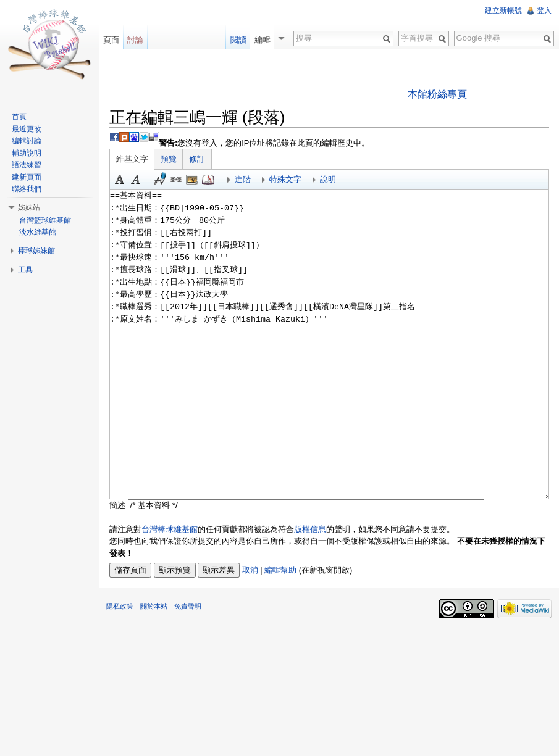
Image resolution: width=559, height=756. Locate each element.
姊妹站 (29, 207)
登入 (544, 10)
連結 (176, 180)
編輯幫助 (280, 570)
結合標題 (192, 180)
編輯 (263, 40)
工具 (25, 270)
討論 (135, 40)
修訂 (197, 159)
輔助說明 (27, 153)
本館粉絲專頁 (437, 94)
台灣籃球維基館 (45, 220)
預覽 (169, 159)
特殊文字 (285, 179)
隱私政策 (120, 606)
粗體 (120, 180)
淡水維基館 (38, 232)
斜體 (136, 180)
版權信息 (310, 529)
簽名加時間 (160, 180)
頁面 (111, 40)
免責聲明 (188, 606)
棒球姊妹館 (36, 251)
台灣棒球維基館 (170, 529)
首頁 (19, 117)
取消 (250, 570)
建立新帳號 (503, 10)
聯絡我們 (27, 189)
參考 (208, 180)
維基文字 (132, 159)
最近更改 (27, 129)
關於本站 (154, 606)
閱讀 (238, 40)
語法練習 (27, 165)
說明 (328, 179)
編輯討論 (27, 141)
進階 (243, 179)
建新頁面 (27, 177)
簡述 (117, 505)
